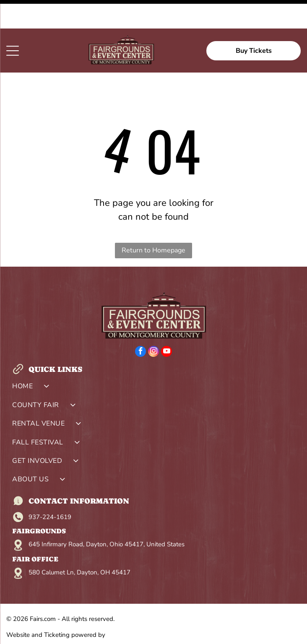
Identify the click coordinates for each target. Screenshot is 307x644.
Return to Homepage (153, 222)
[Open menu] (13, 22)
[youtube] (167, 324)
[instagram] (153, 324)
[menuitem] (153, 360)
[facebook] (140, 324)
